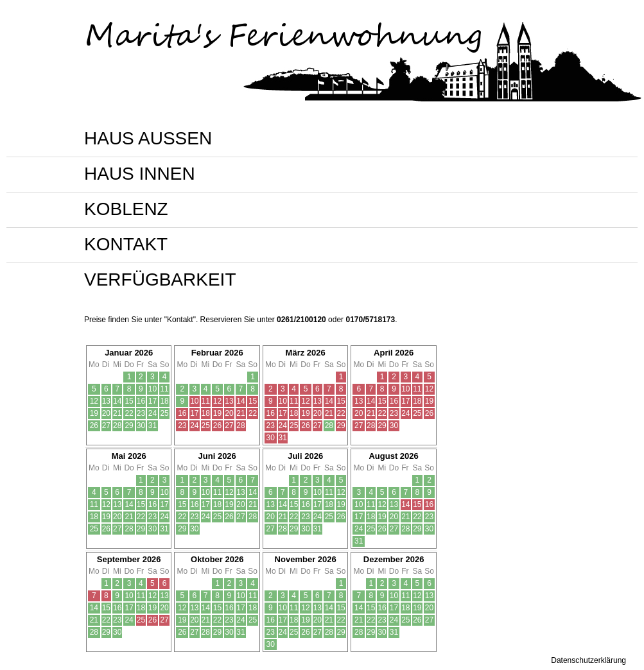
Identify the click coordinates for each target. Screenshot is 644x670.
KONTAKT (126, 244)
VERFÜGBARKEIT (160, 279)
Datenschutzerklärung (588, 660)
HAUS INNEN (140, 174)
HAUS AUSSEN (148, 138)
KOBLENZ (126, 209)
